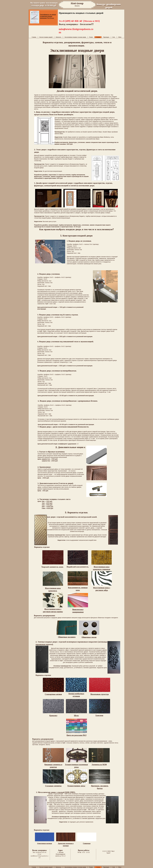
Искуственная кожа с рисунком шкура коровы (53, 610)
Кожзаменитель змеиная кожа (78, 589)
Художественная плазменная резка (76, 766)
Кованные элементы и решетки (53, 766)
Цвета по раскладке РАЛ (76, 735)
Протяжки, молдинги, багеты (100, 787)
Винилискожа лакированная (78, 611)
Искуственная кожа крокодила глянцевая (102, 568)
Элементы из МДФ (99, 764)
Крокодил (53, 715)
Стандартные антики (53, 694)
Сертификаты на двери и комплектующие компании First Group (48, 16)
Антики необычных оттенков (76, 695)
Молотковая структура (100, 694)
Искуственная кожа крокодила (53, 589)
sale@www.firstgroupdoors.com (40, 857)
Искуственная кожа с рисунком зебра (102, 589)
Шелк (76, 715)
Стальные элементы (53, 786)
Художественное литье (76, 786)
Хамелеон (99, 715)
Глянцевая (87, 843)
